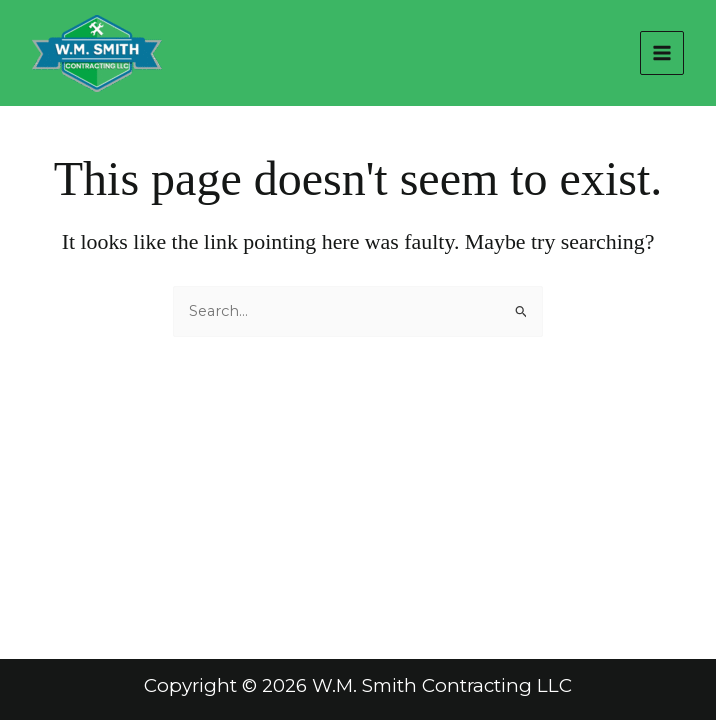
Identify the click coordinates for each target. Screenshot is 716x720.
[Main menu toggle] (662, 53)
